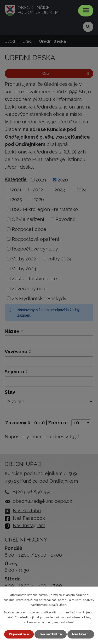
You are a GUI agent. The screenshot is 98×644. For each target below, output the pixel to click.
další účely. (60, 605)
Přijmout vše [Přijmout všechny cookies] (19, 634)
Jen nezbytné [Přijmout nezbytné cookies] (51, 634)
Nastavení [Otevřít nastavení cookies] (81, 634)
